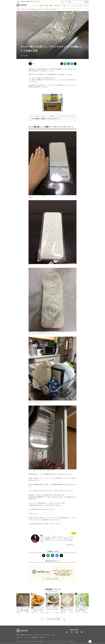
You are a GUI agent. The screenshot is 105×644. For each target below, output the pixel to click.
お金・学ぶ (74, 5)
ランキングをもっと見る (53, 619)
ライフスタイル (24, 10)
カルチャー (86, 5)
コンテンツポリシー (47, 641)
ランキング (35, 5)
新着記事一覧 (35, 637)
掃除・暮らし (58, 5)
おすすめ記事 (35, 641)
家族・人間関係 (49, 5)
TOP (18, 10)
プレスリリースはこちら (27, 641)
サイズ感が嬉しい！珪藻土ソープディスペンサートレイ (46, 119)
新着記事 (42, 5)
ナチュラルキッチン (67, 474)
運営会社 (72, 641)
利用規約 (41, 641)
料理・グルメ (66, 5)
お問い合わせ (19, 641)
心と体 (80, 5)
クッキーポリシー (65, 641)
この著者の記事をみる (70, 544)
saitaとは (43, 637)
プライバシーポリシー (57, 641)
